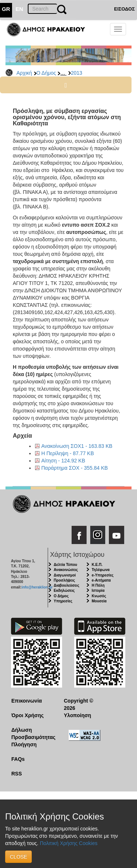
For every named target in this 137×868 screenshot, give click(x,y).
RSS (17, 774)
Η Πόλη (98, 585)
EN (20, 9)
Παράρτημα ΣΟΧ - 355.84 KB (75, 468)
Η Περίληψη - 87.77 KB (68, 453)
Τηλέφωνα (101, 570)
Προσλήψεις (64, 580)
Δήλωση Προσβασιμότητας (32, 734)
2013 (77, 73)
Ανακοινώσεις (66, 570)
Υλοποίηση (78, 715)
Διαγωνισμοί (65, 575)
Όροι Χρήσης (28, 715)
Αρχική (24, 73)
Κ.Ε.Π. (97, 565)
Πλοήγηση (24, 744)
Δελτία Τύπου (65, 565)
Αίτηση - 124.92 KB (63, 461)
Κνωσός (99, 596)
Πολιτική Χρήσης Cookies (69, 843)
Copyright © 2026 (79, 704)
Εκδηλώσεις (64, 591)
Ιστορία (98, 591)
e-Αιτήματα (101, 580)
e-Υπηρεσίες (103, 575)
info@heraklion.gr (37, 587)
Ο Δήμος (46, 73)
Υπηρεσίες (63, 601)
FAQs (18, 759)
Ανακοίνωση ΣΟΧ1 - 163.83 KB (77, 446)
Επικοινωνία (27, 701)
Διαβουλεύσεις (66, 585)
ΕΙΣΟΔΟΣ (124, 9)
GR (6, 9)
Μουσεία (99, 601)
